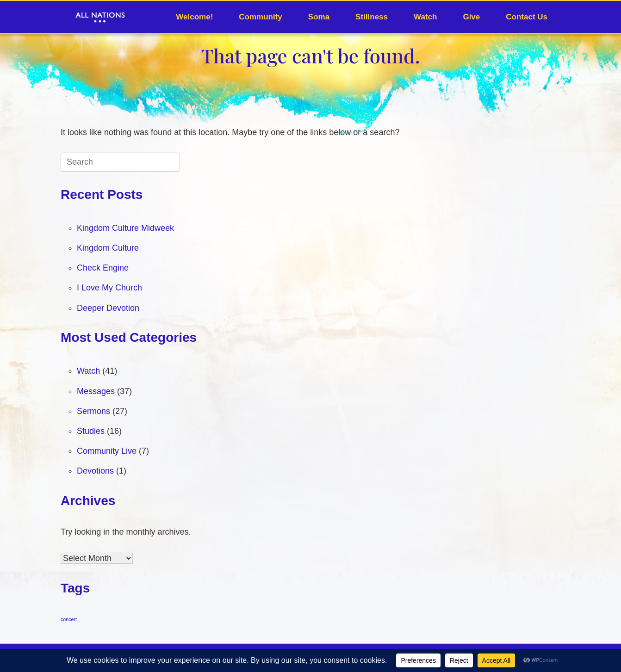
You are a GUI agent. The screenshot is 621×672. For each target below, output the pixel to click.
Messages (96, 391)
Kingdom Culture (108, 248)
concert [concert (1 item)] (69, 619)
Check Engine (103, 268)
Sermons (93, 411)
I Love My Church (109, 288)
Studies (91, 431)
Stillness (372, 17)
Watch (425, 17)
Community (261, 17)
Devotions (95, 471)
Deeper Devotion (108, 308)
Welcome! (194, 17)
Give (471, 17)
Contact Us (527, 17)
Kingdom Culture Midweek (125, 228)
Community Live (107, 451)
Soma (319, 17)
